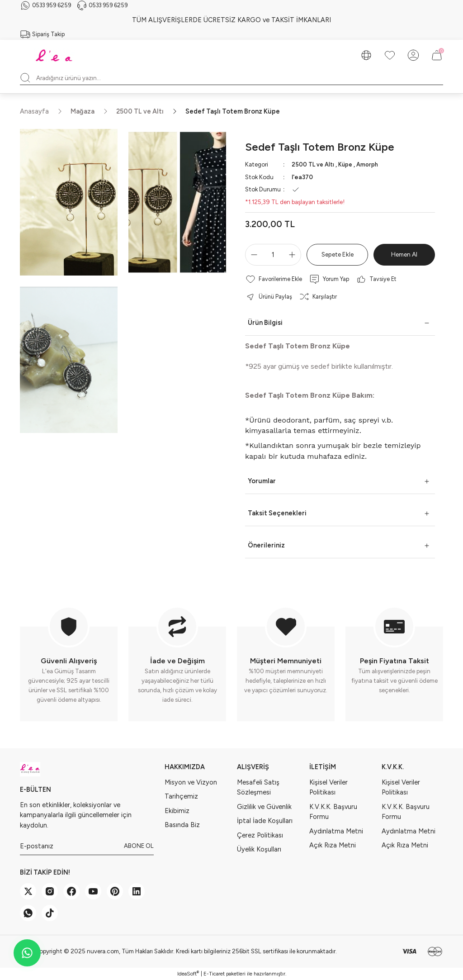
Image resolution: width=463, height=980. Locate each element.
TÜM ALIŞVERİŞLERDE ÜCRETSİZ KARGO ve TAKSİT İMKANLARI (231, 20)
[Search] (231, 78)
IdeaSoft (188, 973)
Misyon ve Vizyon (191, 782)
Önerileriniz (266, 545)
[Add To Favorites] (274, 279)
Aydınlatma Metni (336, 831)
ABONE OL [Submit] (139, 846)
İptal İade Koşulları (265, 821)
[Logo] (55, 55)
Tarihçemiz (181, 796)
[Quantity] (273, 255)
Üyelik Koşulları (259, 849)
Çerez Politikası (260, 835)
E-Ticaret (214, 974)
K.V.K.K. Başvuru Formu (333, 812)
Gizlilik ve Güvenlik (264, 807)
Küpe (347, 164)
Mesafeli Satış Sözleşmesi (258, 787)
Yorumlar (262, 481)
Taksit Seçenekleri (277, 513)
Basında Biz (182, 825)
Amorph (369, 164)
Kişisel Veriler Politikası (328, 787)
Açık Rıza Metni (333, 845)
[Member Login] (413, 55)
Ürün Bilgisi (265, 323)
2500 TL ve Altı (313, 164)
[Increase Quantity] (294, 255)
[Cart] (437, 55)
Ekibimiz (177, 811)
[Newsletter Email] (87, 846)
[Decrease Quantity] (252, 255)
